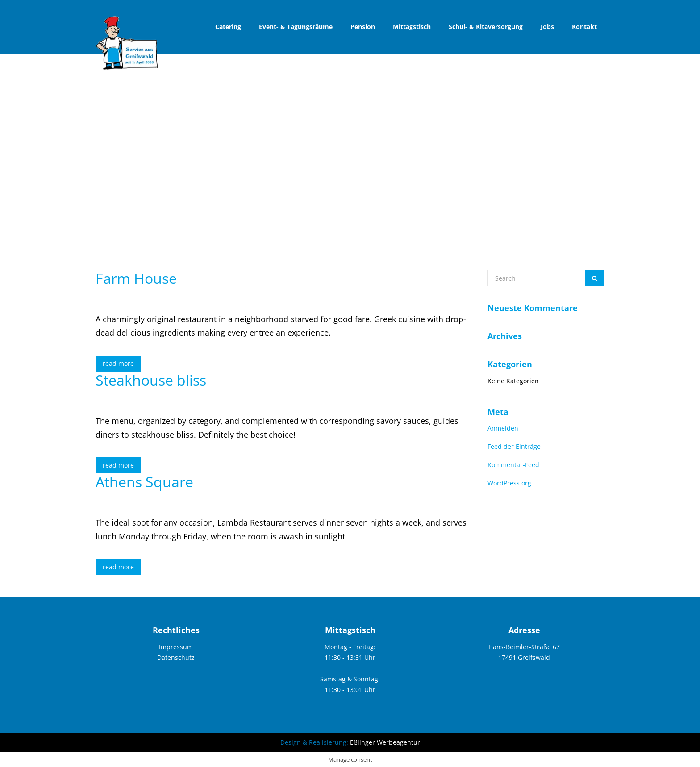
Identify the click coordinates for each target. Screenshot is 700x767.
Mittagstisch (412, 27)
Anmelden (503, 428)
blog (598, 177)
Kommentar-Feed (513, 465)
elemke (193, 296)
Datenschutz (176, 657)
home (573, 177)
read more (118, 363)
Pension (363, 27)
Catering (228, 27)
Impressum (176, 647)
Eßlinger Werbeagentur (385, 742)
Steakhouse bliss (151, 380)
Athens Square (144, 482)
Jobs (547, 27)
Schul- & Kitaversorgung (486, 27)
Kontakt (584, 27)
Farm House (136, 278)
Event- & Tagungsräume (296, 27)
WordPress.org (509, 483)
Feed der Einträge (514, 446)
